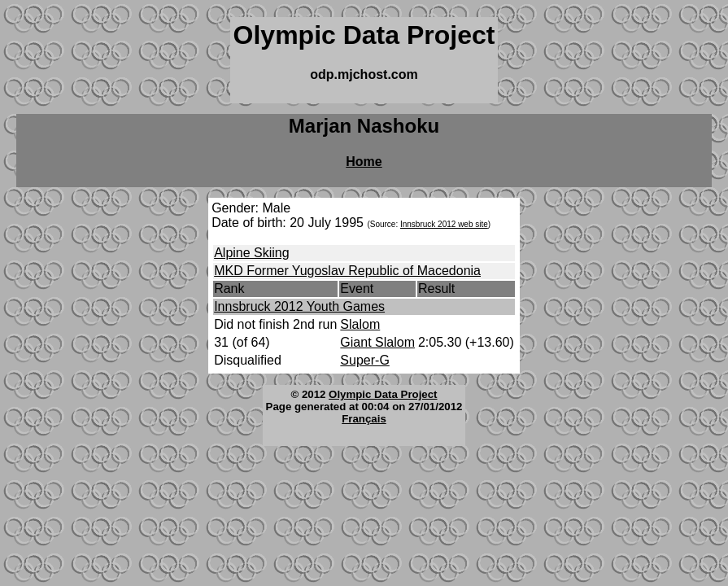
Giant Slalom (377, 342)
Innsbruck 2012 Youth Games (299, 306)
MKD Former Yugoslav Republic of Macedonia (347, 271)
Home (364, 162)
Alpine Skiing (252, 253)
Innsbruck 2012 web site (444, 224)
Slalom (360, 324)
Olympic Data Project (383, 394)
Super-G (364, 360)
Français (364, 419)
